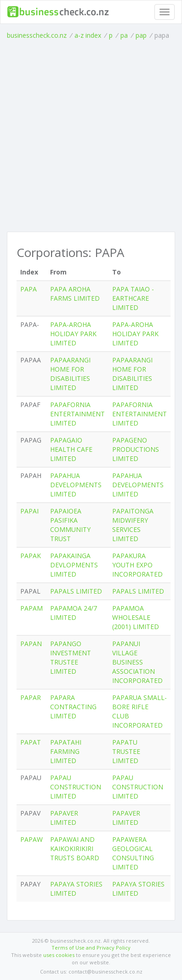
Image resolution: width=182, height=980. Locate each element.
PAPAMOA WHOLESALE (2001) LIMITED (136, 617)
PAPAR (31, 697)
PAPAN (31, 644)
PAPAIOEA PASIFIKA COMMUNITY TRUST (70, 525)
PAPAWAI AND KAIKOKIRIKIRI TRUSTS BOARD (75, 849)
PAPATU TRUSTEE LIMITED (126, 751)
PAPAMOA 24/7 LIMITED (74, 613)
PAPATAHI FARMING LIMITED (66, 751)
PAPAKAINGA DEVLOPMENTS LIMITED (74, 565)
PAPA (28, 289)
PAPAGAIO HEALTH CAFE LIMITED (71, 449)
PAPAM (31, 608)
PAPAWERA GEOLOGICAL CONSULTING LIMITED (133, 853)
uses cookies (59, 955)
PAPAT (31, 742)
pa (124, 35)
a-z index (88, 35)
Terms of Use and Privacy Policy (91, 948)
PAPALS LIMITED (76, 591)
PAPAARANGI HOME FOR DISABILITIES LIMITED (70, 374)
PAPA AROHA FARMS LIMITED (75, 294)
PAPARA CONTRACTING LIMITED (73, 707)
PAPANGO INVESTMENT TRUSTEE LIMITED (71, 657)
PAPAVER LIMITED (64, 818)
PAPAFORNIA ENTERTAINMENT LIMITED (77, 414)
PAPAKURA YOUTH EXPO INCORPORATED (137, 565)
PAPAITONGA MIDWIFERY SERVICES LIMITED (133, 525)
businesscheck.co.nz (37, 35)
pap (141, 35)
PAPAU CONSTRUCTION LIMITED (76, 787)
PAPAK (31, 556)
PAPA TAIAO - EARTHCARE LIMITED (133, 298)
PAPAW (31, 839)
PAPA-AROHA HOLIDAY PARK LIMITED (73, 334)
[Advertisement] (91, 136)
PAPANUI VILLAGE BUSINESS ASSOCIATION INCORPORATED (137, 662)
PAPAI (29, 511)
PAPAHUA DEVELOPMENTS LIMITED (76, 485)
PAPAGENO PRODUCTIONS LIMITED (136, 449)
